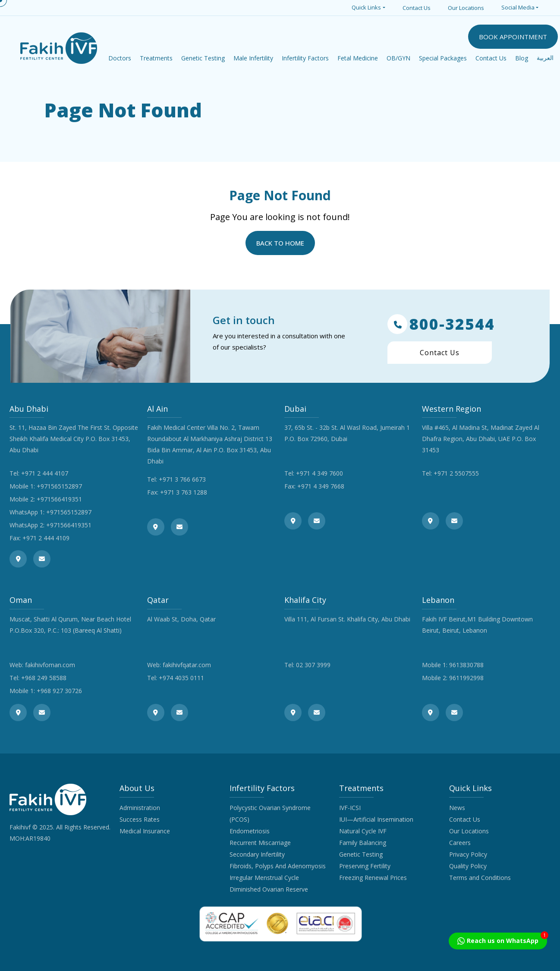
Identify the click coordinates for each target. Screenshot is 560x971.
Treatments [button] (156, 58)
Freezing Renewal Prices (373, 878)
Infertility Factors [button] (305, 58)
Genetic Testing (361, 854)
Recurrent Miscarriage (260, 843)
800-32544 (441, 324)
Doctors (120, 58)
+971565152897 (59, 486)
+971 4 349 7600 (319, 473)
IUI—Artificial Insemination (376, 819)
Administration (140, 808)
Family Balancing (363, 843)
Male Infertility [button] (253, 58)
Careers (460, 843)
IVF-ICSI (350, 808)
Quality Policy (468, 866)
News (457, 808)
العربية (545, 58)
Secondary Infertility (257, 854)
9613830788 (466, 665)
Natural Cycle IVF (363, 831)
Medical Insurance (145, 831)
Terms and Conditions (480, 878)
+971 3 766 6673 (182, 479)
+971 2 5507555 (456, 473)
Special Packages (443, 58)
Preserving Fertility (365, 866)
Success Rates (140, 819)
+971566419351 (59, 499)
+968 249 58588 (44, 678)
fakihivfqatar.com (187, 665)
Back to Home (280, 243)
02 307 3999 (313, 665)
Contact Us (417, 8)
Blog (522, 58)
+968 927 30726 (59, 691)
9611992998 (466, 678)
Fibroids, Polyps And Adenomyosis (278, 866)
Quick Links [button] (366, 7)
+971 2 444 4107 (45, 473)
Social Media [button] (518, 7)
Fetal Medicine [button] (358, 58)
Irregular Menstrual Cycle (264, 878)
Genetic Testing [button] (203, 58)
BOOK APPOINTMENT (513, 37)
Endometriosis (250, 831)
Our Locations (466, 8)
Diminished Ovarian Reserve (269, 889)
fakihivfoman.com (50, 665)
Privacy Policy (468, 854)
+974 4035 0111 (181, 678)
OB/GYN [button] (398, 58)
